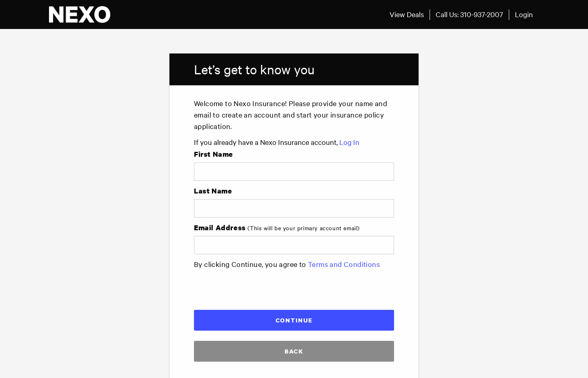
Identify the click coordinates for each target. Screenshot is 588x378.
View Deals (407, 14)
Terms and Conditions (344, 264)
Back (294, 351)
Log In (349, 142)
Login (524, 14)
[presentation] (256, 288)
